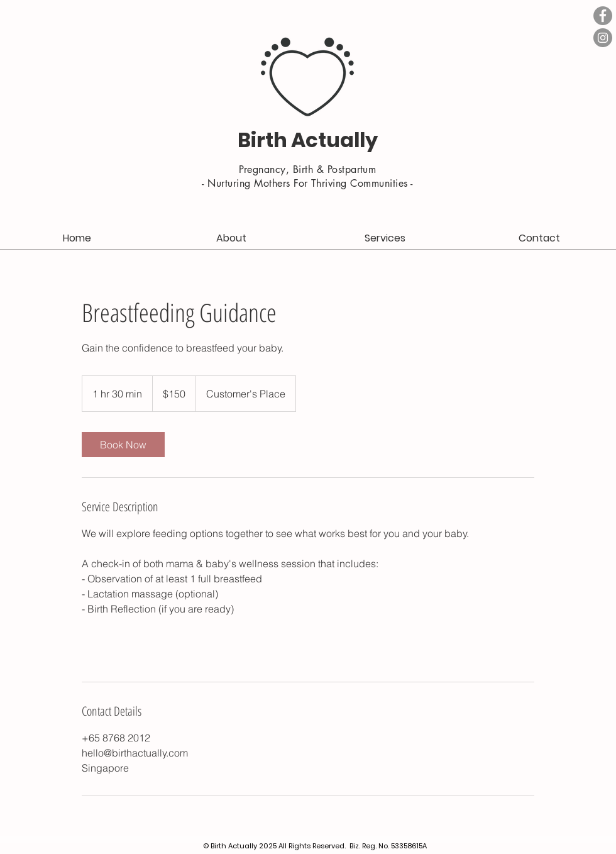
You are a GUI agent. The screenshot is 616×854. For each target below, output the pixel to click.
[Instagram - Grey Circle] (603, 38)
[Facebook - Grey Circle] (603, 16)
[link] (123, 445)
